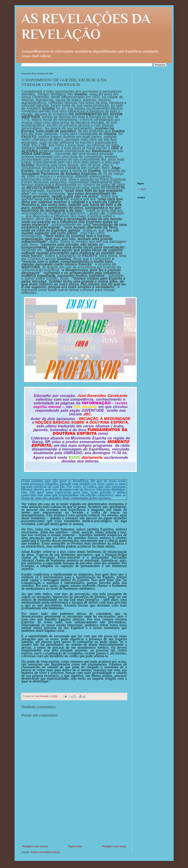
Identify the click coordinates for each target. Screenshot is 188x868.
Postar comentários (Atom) (45, 852)
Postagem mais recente (35, 846)
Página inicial (75, 846)
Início (143, 189)
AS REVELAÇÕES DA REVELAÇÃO (86, 26)
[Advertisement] (74, 818)
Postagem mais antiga (114, 846)
